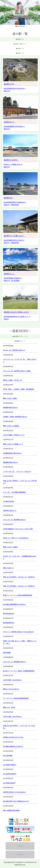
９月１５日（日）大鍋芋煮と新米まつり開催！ (17, 371)
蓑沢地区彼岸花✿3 (9, 614)
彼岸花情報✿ (7, 653)
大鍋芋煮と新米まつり (10, 511)
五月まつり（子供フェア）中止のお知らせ (16, 538)
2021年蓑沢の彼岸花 (9, 783)
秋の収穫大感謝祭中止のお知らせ (13, 746)
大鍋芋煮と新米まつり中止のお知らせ (14, 792)
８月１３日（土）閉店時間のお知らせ (14, 662)
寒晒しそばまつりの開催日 (11, 426)
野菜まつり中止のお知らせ (11, 689)
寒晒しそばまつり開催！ (10, 398)
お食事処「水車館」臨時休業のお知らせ (15, 417)
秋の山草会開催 (8, 756)
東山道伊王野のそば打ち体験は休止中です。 (16, 801)
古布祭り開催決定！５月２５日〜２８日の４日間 (18, 529)
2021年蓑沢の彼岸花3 (10, 765)
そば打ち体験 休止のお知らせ (12, 680)
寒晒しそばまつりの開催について (13, 444)
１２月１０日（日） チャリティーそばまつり (17, 471)
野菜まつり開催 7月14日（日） (13, 380)
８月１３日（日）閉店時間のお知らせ (14, 520)
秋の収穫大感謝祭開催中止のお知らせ (14, 604)
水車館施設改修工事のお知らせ (12, 453)
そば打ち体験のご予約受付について (14, 435)
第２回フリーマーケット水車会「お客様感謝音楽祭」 (19, 671)
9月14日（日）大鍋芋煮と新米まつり (14, 350)
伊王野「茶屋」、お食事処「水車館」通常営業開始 (18, 389)
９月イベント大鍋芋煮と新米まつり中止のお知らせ (18, 632)
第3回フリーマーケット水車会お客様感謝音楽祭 (17, 595)
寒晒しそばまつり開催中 (10, 547)
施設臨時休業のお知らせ (10, 408)
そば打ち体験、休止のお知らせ (12, 717)
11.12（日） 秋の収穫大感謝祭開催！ (15, 492)
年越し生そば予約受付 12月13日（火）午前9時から (19, 577)
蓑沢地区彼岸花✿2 (9, 623)
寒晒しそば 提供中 (9, 707)
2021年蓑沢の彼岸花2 (10, 774)
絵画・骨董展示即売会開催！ (12, 810)
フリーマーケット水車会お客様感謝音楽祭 (16, 698)
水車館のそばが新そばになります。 (14, 737)
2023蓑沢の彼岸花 (9, 501)
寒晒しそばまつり (8, 568)
